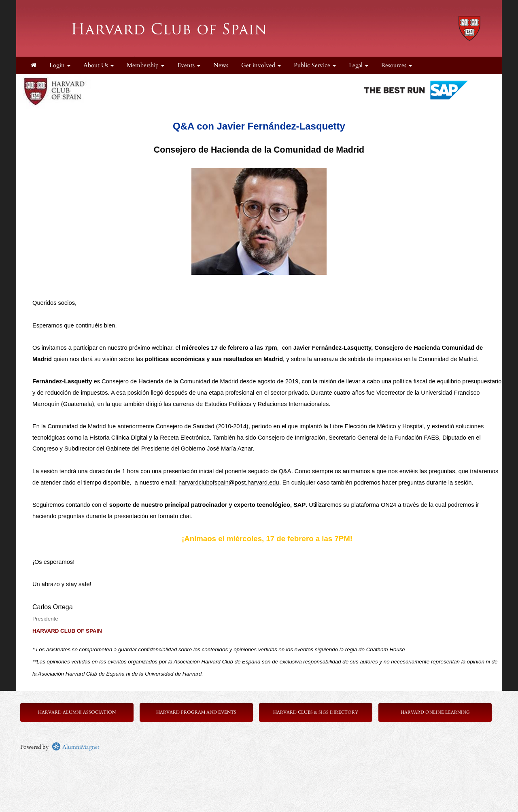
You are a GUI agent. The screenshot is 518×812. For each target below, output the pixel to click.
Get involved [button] (261, 65)
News (221, 65)
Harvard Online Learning (435, 712)
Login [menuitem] (60, 65)
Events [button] (189, 65)
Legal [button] (359, 65)
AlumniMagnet (75, 747)
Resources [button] (397, 65)
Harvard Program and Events (196, 712)
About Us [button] (99, 65)
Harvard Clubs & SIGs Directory (316, 712)
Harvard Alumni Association (77, 712)
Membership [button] (145, 65)
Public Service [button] (315, 65)
